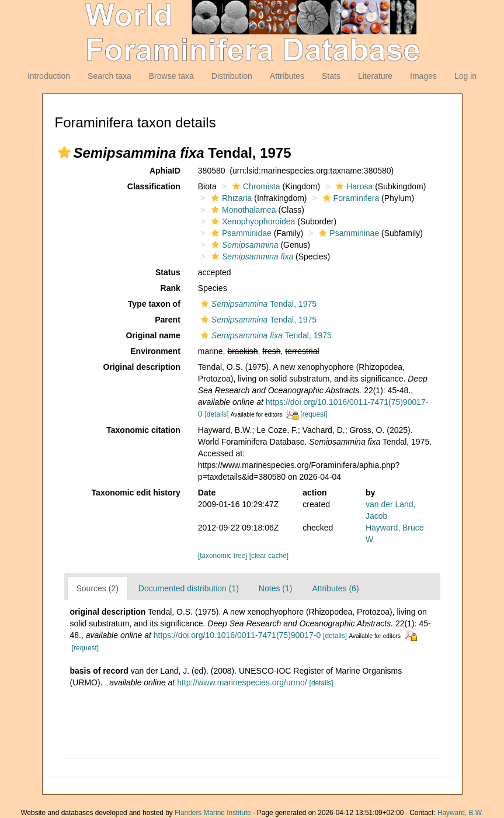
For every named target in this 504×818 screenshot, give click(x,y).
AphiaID (165, 171)
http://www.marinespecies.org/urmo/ (242, 682)
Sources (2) (98, 588)
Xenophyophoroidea (252, 221)
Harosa (353, 186)
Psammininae (347, 233)
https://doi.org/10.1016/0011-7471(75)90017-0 (237, 635)
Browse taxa (171, 76)
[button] (64, 152)
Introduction (49, 76)
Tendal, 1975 (257, 304)
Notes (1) (276, 588)
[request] (314, 414)
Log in (465, 76)
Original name (153, 335)
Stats (331, 76)
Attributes (287, 76)
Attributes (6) (335, 588)
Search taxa (110, 76)
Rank (171, 288)
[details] (217, 414)
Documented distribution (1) (189, 588)
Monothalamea (242, 210)
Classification (154, 186)
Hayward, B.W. (460, 813)
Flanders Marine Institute (213, 813)
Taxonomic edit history (136, 493)
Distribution (232, 76)
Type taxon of (154, 304)
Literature (375, 76)
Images (423, 76)
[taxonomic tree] (223, 556)
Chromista (255, 186)
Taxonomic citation (143, 430)
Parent (168, 320)
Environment (155, 351)
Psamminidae (240, 233)
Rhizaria (230, 198)
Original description (142, 367)
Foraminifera (350, 198)
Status (168, 272)
